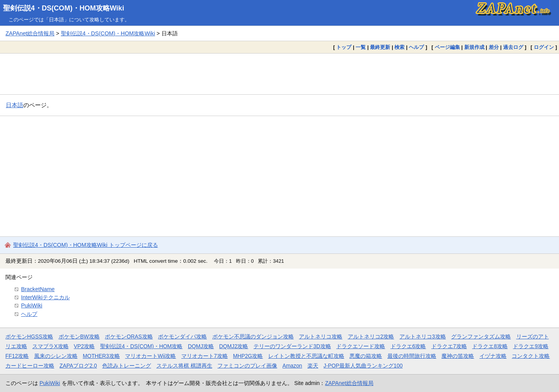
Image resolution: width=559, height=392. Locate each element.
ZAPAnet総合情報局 (30, 33)
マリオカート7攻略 (205, 356)
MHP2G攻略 (248, 356)
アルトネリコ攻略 (321, 336)
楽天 (313, 366)
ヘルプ (416, 47)
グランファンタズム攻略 (481, 336)
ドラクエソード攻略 (361, 346)
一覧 (361, 47)
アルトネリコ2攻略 (371, 336)
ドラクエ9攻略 (531, 346)
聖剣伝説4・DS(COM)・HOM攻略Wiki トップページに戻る (86, 245)
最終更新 (380, 47)
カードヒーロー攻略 (30, 366)
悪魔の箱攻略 (366, 356)
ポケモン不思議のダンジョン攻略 (253, 336)
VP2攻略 (84, 346)
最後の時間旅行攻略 (412, 356)
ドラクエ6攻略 (408, 346)
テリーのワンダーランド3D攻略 (292, 346)
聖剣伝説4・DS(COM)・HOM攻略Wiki (64, 8)
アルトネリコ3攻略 (423, 336)
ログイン (544, 47)
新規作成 (474, 47)
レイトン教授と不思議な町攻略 (306, 356)
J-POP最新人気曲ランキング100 (363, 366)
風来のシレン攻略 (56, 356)
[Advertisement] (279, 74)
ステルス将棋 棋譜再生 (184, 366)
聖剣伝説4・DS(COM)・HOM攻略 (141, 346)
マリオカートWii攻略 (150, 356)
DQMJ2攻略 (234, 346)
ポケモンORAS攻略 (129, 336)
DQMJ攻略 (201, 346)
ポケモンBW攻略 (79, 336)
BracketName (38, 289)
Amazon (293, 366)
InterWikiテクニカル (45, 297)
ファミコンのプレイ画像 (247, 366)
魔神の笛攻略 (458, 356)
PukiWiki (32, 305)
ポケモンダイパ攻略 (182, 336)
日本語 (15, 105)
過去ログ (513, 47)
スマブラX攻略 (50, 346)
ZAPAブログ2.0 (78, 366)
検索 (399, 47)
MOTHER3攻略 (101, 356)
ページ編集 (447, 47)
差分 (494, 47)
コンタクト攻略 (531, 356)
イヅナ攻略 (493, 356)
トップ (344, 47)
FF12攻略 (17, 356)
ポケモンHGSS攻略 (29, 336)
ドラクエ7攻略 (449, 346)
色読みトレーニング (127, 366)
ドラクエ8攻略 (490, 346)
